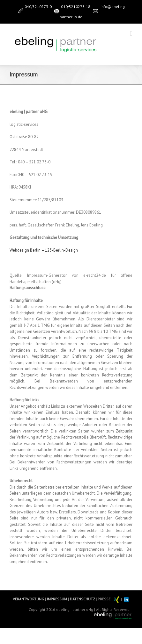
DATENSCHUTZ (82, 599)
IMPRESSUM (56, 599)
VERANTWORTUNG (28, 599)
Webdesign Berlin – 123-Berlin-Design (44, 250)
